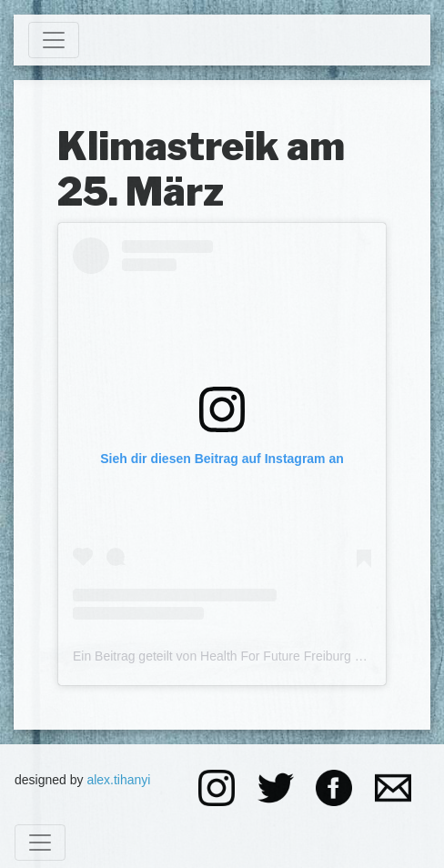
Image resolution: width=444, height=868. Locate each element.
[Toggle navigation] (54, 40)
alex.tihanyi (118, 780)
